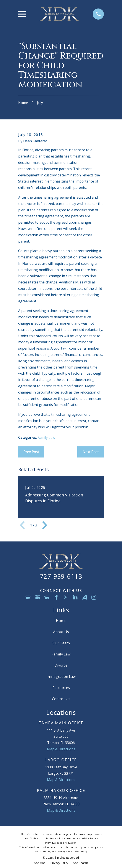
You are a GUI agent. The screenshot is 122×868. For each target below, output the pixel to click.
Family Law (46, 437)
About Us (61, 632)
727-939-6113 (61, 576)
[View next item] (45, 525)
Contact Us (61, 699)
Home (61, 621)
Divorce (61, 665)
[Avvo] (85, 597)
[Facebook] (56, 597)
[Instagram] (94, 597)
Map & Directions (61, 749)
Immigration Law (61, 676)
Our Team (61, 643)
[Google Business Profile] (28, 597)
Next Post (91, 452)
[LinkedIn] (75, 597)
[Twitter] (66, 597)
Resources (61, 688)
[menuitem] (40, 863)
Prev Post (31, 452)
